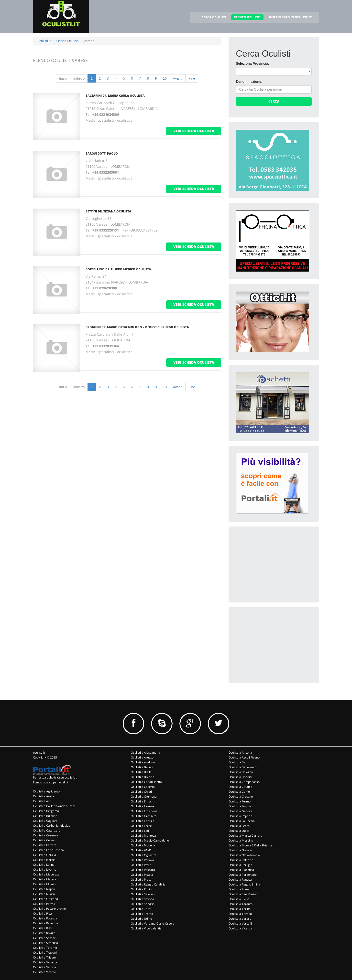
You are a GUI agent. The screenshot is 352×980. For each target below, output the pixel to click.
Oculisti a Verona (44, 967)
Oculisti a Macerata (46, 874)
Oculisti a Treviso (240, 914)
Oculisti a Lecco (239, 826)
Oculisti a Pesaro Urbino (49, 909)
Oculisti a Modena (143, 845)
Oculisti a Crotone (241, 796)
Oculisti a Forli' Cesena (48, 850)
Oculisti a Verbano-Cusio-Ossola (153, 923)
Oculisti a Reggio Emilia (244, 884)
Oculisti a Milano (44, 884)
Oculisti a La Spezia (242, 821)
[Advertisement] (273, 564)
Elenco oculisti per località (51, 782)
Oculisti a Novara (240, 850)
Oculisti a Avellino (143, 762)
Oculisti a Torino (240, 909)
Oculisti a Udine (141, 919)
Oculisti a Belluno (143, 767)
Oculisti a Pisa (42, 913)
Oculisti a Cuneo (44, 840)
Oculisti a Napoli (44, 889)
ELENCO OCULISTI (247, 17)
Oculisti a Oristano (45, 899)
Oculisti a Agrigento (46, 791)
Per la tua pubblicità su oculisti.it (55, 777)
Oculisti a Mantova (143, 836)
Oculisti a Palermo (241, 860)
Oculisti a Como (239, 792)
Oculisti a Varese (240, 919)
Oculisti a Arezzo (142, 757)
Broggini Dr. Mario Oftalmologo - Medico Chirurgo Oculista (137, 327)
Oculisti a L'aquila (143, 821)
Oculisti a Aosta (44, 796)
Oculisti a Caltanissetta (146, 782)
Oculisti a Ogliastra (144, 855)
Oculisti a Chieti (141, 792)
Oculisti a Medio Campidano (150, 840)
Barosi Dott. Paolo (102, 153)
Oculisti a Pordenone (243, 875)
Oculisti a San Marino (243, 894)
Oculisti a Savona (142, 899)
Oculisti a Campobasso (244, 782)
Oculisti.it (44, 41)
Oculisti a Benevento (242, 767)
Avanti (178, 78)
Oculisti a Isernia (44, 860)
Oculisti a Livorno (45, 869)
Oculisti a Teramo (45, 948)
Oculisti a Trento (142, 914)
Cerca (274, 101)
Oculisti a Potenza (45, 918)
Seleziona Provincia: (253, 63)
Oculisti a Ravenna (45, 923)
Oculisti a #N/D (141, 850)
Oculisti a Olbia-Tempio (244, 855)
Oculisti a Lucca (239, 831)
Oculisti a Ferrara (45, 845)
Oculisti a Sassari (45, 938)
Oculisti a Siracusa (45, 943)
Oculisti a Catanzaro (47, 830)
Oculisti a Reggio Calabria (148, 884)
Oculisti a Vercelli (240, 923)
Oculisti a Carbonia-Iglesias (51, 826)
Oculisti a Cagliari (45, 821)
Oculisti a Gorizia (44, 855)
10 (165, 78)
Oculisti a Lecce (141, 826)
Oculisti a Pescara (143, 870)
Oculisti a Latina (44, 865)
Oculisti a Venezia (45, 962)
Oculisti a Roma (239, 889)
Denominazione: (249, 82)
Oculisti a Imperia (240, 816)
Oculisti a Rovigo (44, 933)
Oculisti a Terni (141, 909)
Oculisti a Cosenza (45, 835)
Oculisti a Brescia (143, 777)
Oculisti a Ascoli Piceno (244, 757)
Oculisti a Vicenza (240, 928)
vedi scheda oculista (194, 131)
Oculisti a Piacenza (241, 870)
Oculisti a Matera (45, 879)
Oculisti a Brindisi (240, 777)
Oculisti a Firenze (142, 806)
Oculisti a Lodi (140, 831)
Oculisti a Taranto (241, 904)
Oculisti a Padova (142, 860)
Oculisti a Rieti (43, 928)
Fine (192, 78)
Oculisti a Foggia (240, 806)
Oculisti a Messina (241, 840)
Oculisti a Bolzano (45, 816)
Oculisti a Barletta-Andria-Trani (54, 806)
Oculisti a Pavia (141, 865)
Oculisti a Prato (141, 880)
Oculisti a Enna (141, 801)
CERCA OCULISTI (214, 17)
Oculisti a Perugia (240, 865)
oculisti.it (39, 753)
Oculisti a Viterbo (44, 972)
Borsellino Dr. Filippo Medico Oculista (118, 269)
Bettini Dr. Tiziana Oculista (108, 211)
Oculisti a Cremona (144, 796)
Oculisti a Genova (240, 811)
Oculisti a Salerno (143, 894)
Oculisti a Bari (238, 762)
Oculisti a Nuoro (44, 894)
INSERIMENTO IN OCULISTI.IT (290, 17)
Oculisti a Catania (240, 787)
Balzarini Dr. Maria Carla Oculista (115, 96)
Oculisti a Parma (44, 904)
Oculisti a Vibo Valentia (146, 928)
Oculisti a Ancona (240, 753)
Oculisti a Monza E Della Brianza (251, 845)
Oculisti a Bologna (241, 772)
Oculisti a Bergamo (46, 811)
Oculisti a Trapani (45, 953)
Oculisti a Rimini (142, 889)
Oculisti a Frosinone (144, 811)
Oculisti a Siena (239, 899)
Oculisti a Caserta (143, 787)
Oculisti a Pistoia (142, 875)
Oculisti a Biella (141, 772)
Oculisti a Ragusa (240, 880)
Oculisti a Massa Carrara (245, 836)
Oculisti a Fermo (240, 801)
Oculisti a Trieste (44, 957)
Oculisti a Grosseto (144, 816)
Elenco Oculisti (67, 41)
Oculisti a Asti (42, 801)
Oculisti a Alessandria (145, 753)
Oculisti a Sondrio (143, 904)
